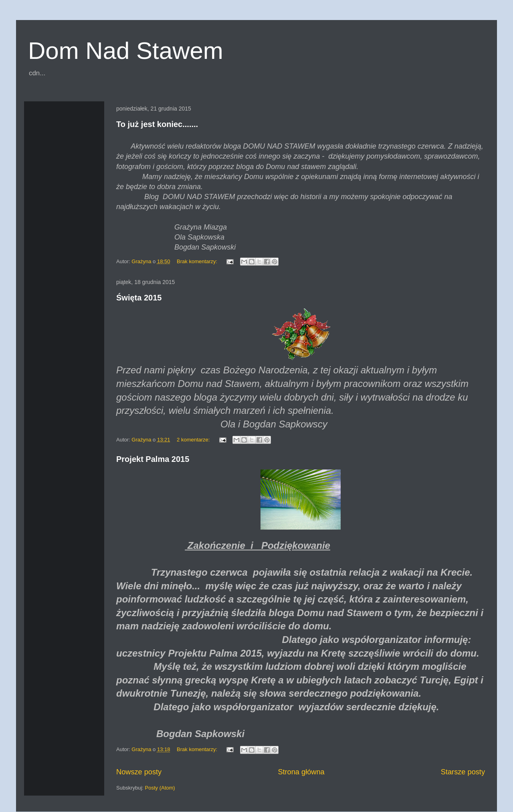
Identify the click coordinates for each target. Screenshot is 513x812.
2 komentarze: (194, 440)
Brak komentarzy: (198, 261)
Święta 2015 (139, 298)
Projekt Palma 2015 (153, 459)
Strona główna (301, 772)
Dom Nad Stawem (126, 51)
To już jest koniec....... (157, 124)
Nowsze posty (139, 772)
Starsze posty (463, 772)
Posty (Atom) (160, 788)
